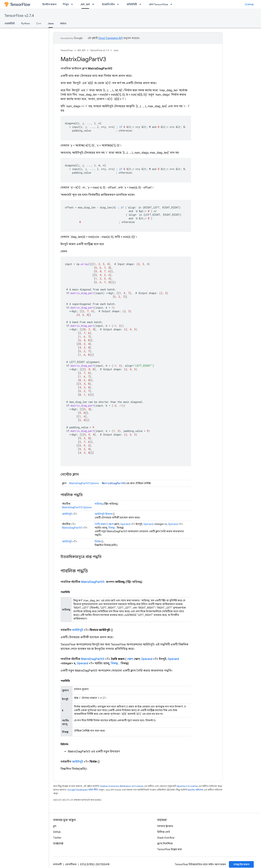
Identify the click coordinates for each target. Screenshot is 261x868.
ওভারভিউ (10, 23)
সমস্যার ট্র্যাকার (165, 826)
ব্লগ (55, 826)
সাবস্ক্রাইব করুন (241, 864)
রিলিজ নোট (164, 832)
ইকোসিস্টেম (108, 4)
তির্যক (98, 541)
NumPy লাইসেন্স (195, 790)
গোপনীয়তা (71, 864)
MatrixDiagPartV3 (114, 483)
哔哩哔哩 (58, 844)
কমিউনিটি (132, 4)
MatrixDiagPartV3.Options (84, 483)
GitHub (249, 4)
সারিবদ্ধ (99, 504)
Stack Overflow (166, 838)
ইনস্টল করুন (49, 4)
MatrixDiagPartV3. (93, 582)
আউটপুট (67, 514)
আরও (63, 23)
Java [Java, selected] (51, 23)
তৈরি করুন (101, 524)
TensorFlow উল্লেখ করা (170, 849)
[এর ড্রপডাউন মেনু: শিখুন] (73, 4)
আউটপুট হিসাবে (103, 514)
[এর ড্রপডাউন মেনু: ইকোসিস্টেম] (119, 4)
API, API (81, 50)
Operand (125, 524)
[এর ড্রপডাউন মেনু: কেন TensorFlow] (172, 4)
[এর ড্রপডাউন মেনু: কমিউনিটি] (141, 4)
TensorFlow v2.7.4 (19, 16)
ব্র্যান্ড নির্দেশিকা (165, 844)
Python (25, 23)
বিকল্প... (112, 528)
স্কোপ (111, 524)
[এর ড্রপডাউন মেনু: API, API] (94, 4)
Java (116, 50)
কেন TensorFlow (159, 4)
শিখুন (66, 4)
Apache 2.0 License (187, 786)
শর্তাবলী (57, 864)
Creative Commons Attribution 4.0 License (121, 786)
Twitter (57, 838)
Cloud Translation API (110, 38)
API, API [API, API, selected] (85, 4)
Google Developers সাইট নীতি (83, 790)
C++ (39, 23)
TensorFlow (67, 50)
